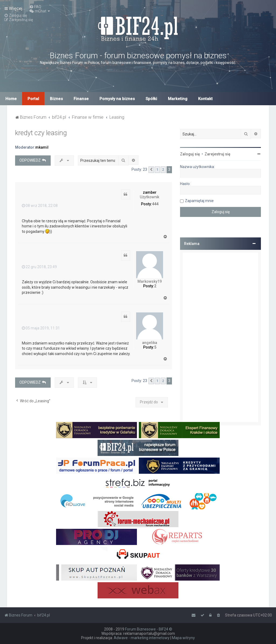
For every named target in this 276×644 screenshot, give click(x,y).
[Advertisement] (220, 338)
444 (155, 204)
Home (11, 99)
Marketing (178, 99)
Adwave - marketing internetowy (142, 638)
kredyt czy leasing (41, 133)
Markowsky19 (150, 281)
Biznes (56, 99)
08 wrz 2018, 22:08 (40, 206)
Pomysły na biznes (117, 99)
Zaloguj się (190, 154)
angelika (150, 343)
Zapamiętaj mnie (199, 201)
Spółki (151, 99)
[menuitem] (35, 7)
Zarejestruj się (218, 154)
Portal (33, 99)
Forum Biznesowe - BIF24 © (149, 629)
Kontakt (205, 99)
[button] (151, 170)
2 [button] (163, 170)
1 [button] (157, 170)
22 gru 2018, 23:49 (39, 267)
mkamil (42, 147)
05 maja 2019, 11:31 (41, 328)
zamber (150, 192)
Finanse (81, 99)
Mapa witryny (183, 638)
